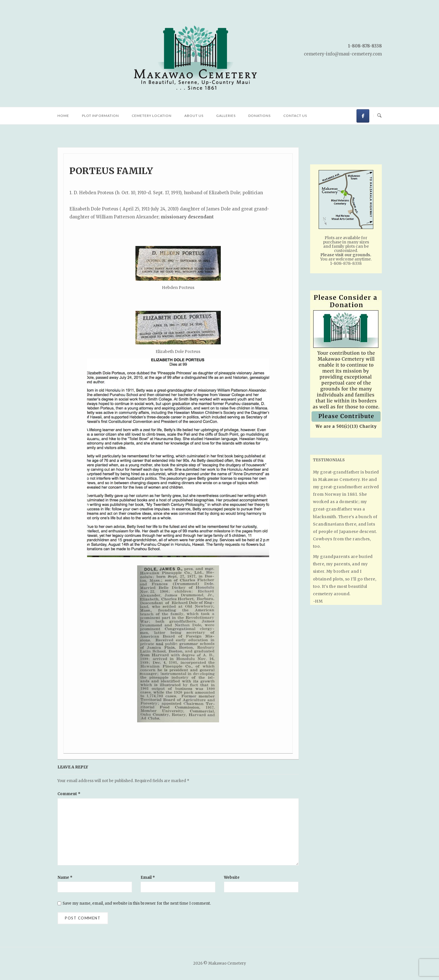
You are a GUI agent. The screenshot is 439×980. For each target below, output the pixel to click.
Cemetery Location (152, 116)
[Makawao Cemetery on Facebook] (363, 116)
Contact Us (295, 116)
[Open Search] (379, 116)
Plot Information (100, 116)
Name (65, 877)
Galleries (226, 116)
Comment (69, 794)
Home (63, 116)
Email (148, 877)
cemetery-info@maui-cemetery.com (343, 54)
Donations (259, 116)
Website (232, 877)
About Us (194, 116)
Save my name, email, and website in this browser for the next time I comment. (137, 903)
